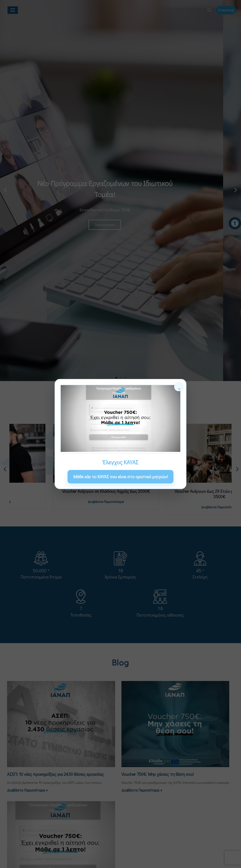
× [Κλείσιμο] (179, 388)
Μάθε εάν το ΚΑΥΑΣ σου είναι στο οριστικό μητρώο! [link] (120, 477)
